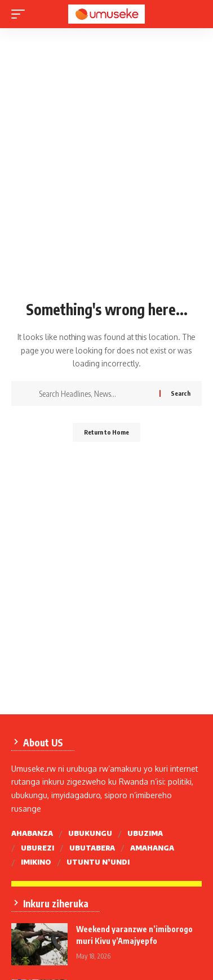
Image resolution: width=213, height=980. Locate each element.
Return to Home (106, 432)
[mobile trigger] (21, 14)
